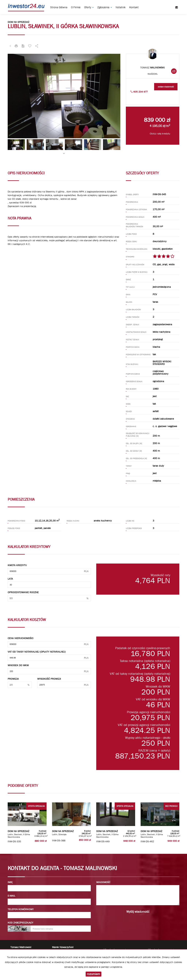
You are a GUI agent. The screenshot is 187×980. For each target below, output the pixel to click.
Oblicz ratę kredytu (160, 134)
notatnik (121, 7)
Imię (10, 882)
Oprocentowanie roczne (23, 592)
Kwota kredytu (17, 565)
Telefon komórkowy (21, 909)
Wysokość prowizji (49, 679)
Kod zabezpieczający (20, 923)
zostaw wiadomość (166, 87)
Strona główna (59, 7)
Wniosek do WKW (18, 665)
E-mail (12, 896)
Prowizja (13, 679)
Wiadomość (103, 882)
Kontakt (134, 7)
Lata (10, 579)
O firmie (76, 7)
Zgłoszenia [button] (105, 7)
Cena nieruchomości (21, 638)
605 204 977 (139, 92)
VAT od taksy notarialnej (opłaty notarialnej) (37, 652)
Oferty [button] (89, 7)
